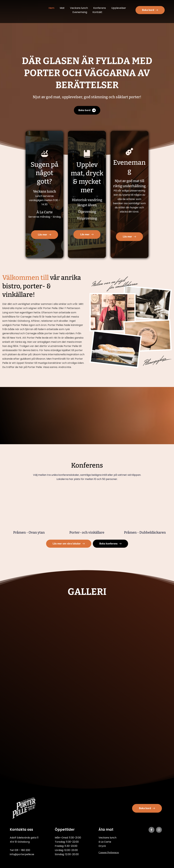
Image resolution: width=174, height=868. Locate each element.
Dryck (102, 846)
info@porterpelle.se (22, 854)
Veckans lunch (107, 838)
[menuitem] (51, 8)
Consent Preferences (109, 852)
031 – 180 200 (22, 850)
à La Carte (105, 842)
